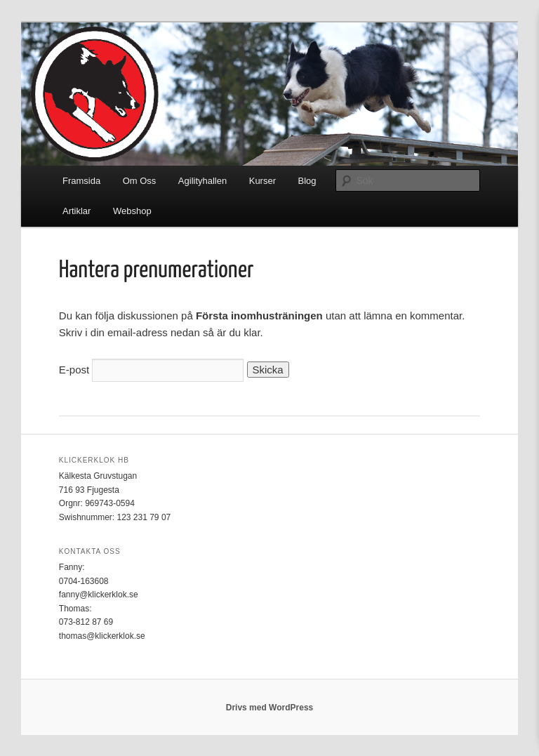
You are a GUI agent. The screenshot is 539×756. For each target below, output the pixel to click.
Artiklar (76, 211)
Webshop (132, 211)
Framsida (81, 181)
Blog (307, 181)
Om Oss (140, 181)
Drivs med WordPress (270, 708)
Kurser (262, 181)
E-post (74, 370)
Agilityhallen (202, 181)
